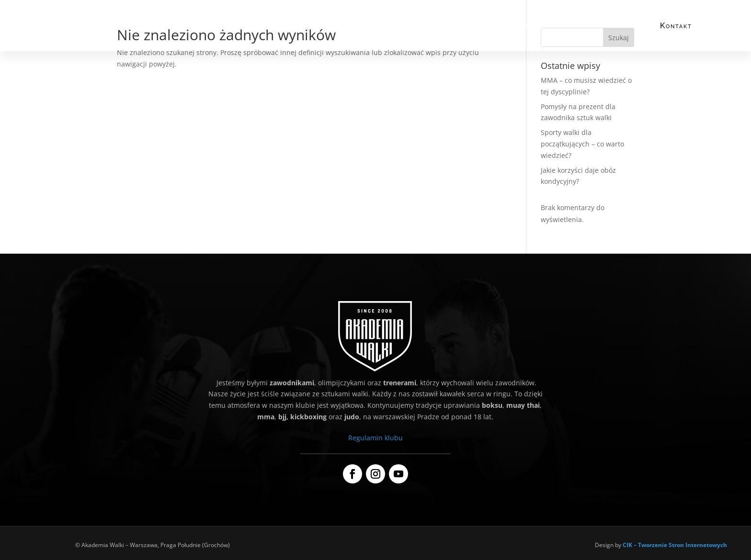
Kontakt (676, 26)
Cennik (369, 27)
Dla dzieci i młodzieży (452, 27)
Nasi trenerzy (328, 27)
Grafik (399, 27)
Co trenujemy (276, 27)
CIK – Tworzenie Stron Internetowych (675, 545)
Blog (502, 27)
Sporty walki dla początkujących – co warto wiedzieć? (582, 144)
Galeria (532, 27)
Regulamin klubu (375, 438)
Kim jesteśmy (227, 27)
